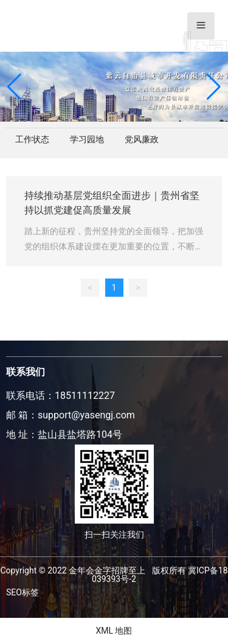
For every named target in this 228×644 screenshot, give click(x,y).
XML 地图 (114, 631)
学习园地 (87, 139)
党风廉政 (142, 139)
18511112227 (85, 396)
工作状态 (32, 139)
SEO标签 (22, 592)
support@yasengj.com (86, 415)
